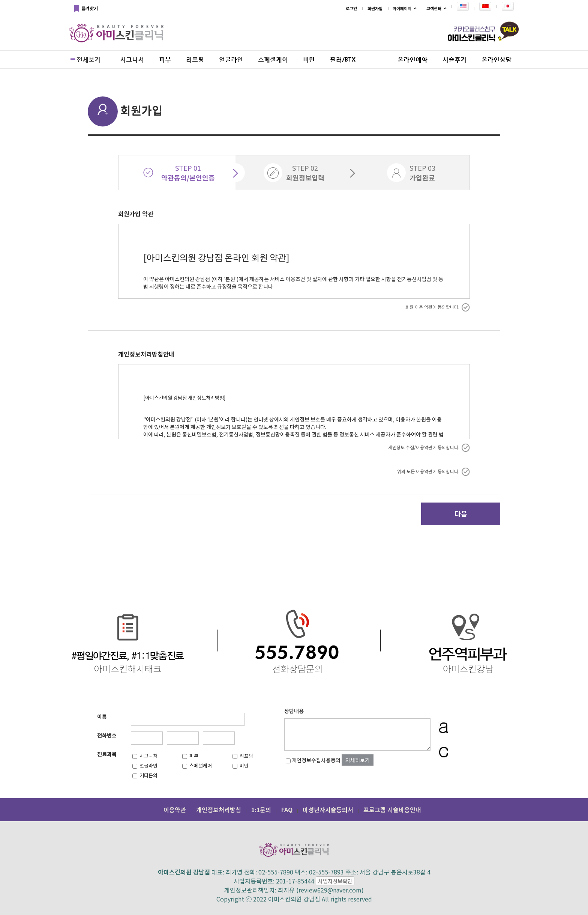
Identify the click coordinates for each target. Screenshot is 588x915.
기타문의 (145, 775)
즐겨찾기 (85, 9)
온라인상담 (496, 59)
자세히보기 (358, 760)
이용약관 (175, 810)
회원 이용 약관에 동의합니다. (438, 307)
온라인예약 (412, 59)
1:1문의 (261, 810)
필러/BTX (343, 59)
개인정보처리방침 (219, 810)
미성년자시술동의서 (328, 810)
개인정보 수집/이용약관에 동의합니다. (429, 447)
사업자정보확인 (335, 881)
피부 (165, 59)
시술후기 (454, 59)
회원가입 (375, 8)
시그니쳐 (132, 59)
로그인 (351, 8)
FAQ (287, 810)
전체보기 (85, 59)
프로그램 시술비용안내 (392, 810)
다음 (461, 513)
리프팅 (195, 59)
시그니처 (145, 756)
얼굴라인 (231, 59)
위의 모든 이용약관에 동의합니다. (433, 471)
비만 (309, 59)
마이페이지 (402, 8)
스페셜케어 (273, 59)
